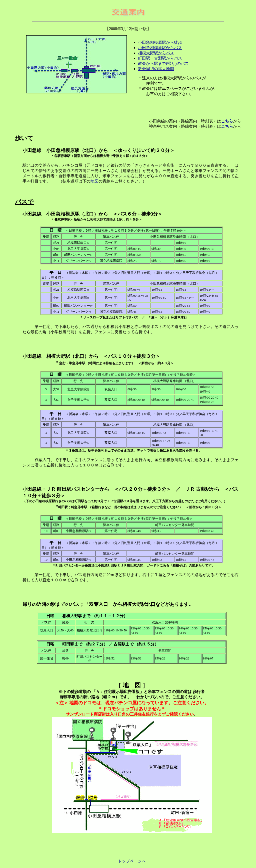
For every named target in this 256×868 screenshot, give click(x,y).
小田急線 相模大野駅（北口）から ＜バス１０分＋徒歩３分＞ (94, 356)
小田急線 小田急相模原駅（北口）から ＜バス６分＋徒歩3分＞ (95, 214)
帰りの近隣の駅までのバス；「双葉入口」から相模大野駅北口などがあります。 (108, 604)
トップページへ (132, 861)
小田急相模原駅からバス (160, 48)
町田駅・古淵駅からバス (160, 58)
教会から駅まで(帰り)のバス (163, 63)
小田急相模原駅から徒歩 (160, 42)
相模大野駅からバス (156, 53)
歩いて (24, 138)
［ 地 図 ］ (132, 685)
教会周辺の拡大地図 (156, 69)
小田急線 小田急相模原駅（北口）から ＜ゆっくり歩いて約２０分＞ (98, 150)
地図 (94, 181)
